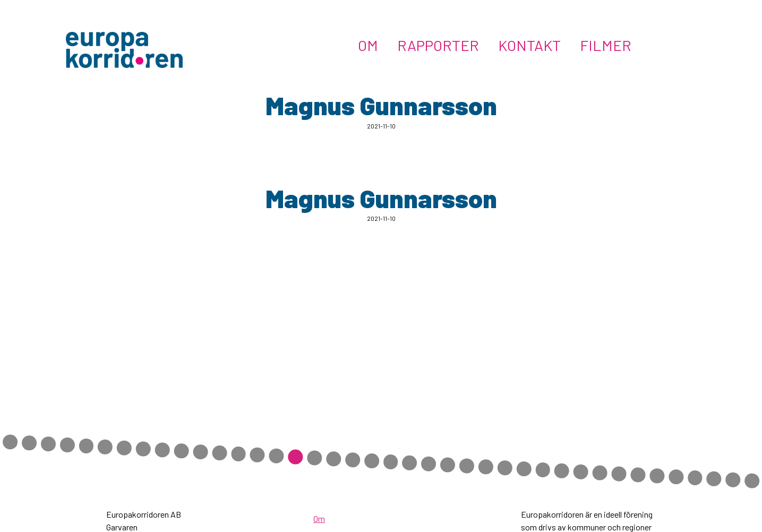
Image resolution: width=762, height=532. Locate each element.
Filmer (606, 45)
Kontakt (529, 45)
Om (368, 45)
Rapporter (438, 45)
